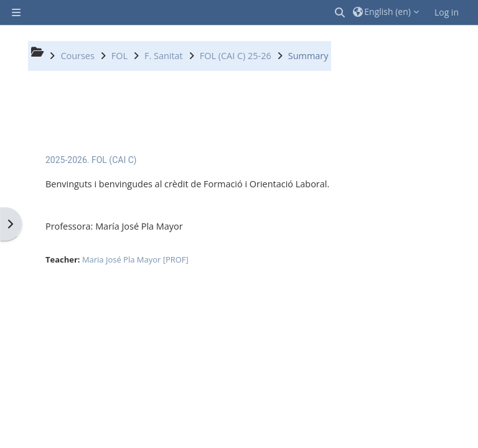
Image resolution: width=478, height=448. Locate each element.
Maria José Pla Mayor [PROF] (135, 259)
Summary (308, 56)
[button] (340, 12)
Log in (447, 12)
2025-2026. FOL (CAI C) (91, 160)
